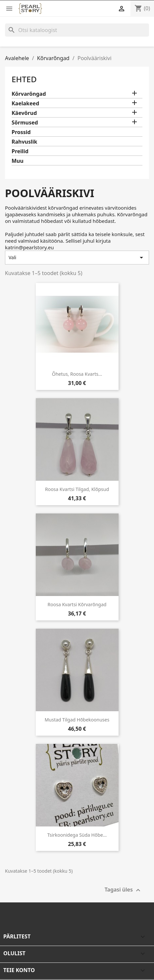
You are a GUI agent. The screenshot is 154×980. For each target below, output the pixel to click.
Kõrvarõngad (29, 94)
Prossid (21, 132)
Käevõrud (24, 113)
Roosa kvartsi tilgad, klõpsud (77, 489)
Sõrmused (25, 123)
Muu (18, 161)
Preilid (20, 151)
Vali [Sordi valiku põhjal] (77, 258)
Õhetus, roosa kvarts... (77, 374)
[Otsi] (77, 30)
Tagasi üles (123, 890)
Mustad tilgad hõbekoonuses (77, 720)
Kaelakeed (25, 104)
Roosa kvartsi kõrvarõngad (77, 604)
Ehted (24, 79)
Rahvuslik (25, 142)
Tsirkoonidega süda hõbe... (77, 835)
